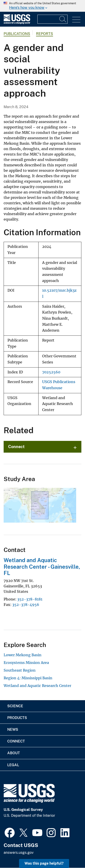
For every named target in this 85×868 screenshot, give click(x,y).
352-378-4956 (26, 605)
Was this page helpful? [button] (44, 863)
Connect (16, 447)
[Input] (52, 19)
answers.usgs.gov (19, 853)
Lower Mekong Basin (23, 655)
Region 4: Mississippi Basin (28, 678)
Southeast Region (20, 670)
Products (17, 718)
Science (15, 706)
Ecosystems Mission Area (26, 663)
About (14, 753)
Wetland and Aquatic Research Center (37, 686)
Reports (45, 34)
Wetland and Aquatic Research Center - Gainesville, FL (42, 567)
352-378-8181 (30, 599)
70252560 (51, 372)
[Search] (63, 19)
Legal (13, 765)
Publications (17, 34)
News (13, 730)
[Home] (17, 23)
